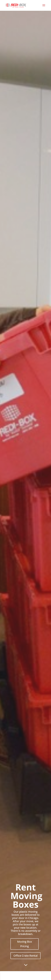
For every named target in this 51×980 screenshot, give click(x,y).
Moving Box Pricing (25, 944)
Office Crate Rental (26, 956)
